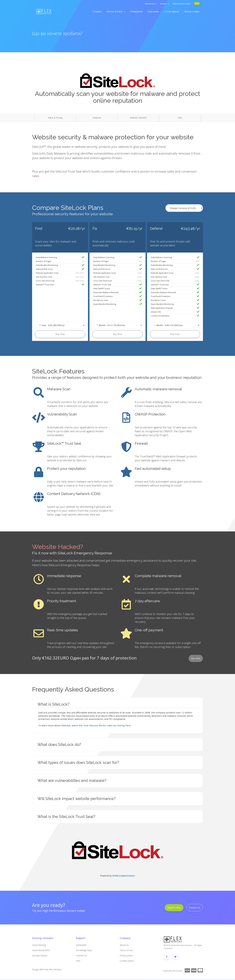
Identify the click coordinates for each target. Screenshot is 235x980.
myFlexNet (81, 945)
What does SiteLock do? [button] (59, 745)
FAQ (180, 118)
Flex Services (55, 970)
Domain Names (40, 956)
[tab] (117, 704)
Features (97, 118)
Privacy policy (126, 956)
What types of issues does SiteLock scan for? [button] (78, 763)
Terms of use (126, 950)
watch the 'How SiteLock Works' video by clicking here (101, 725)
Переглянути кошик (181, 4)
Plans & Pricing (55, 118)
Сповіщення (136, 11)
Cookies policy (127, 961)
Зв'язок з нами (192, 11)
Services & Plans (116, 11)
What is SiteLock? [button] (54, 704)
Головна (97, 11)
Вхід (197, 4)
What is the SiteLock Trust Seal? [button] (66, 817)
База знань (153, 11)
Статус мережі (172, 11)
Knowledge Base (84, 950)
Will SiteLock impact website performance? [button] (77, 799)
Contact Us (195, 908)
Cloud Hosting (39, 945)
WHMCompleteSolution (124, 876)
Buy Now (60, 334)
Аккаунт (165, 4)
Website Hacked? (138, 118)
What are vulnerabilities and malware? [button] (72, 780)
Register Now (174, 908)
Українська (151, 4)
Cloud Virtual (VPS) (41, 950)
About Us (124, 945)
